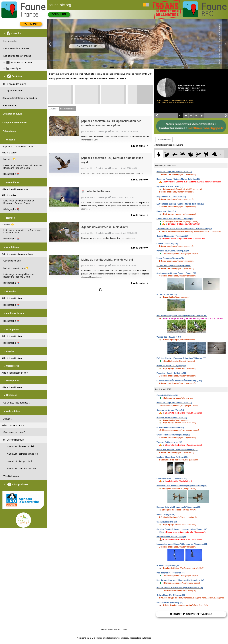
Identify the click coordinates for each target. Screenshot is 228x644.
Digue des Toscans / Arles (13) (170, 186)
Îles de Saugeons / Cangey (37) (170, 258)
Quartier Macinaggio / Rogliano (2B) (172, 236)
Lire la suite (139, 146)
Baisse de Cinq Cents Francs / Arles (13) (174, 172)
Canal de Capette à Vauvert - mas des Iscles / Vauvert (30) (182, 529)
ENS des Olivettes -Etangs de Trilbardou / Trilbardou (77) (181, 358)
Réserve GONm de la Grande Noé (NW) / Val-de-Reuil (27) (182, 486)
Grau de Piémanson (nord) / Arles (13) (173, 435)
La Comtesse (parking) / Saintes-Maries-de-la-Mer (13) (180, 204)
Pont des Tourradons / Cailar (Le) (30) (173, 251)
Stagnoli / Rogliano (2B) (167, 522)
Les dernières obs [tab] (164, 140)
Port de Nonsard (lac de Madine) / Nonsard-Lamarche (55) (182, 316)
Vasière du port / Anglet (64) (169, 337)
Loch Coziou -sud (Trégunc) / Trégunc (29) (175, 219)
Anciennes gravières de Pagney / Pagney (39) (176, 273)
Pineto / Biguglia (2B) (166, 514)
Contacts (117, 630)
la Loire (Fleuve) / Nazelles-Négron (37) (174, 266)
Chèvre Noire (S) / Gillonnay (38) (171, 595)
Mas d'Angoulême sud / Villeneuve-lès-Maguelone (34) (180, 580)
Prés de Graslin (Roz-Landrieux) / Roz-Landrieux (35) (180, 588)
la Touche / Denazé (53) (167, 294)
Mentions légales (107, 630)
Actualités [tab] (53, 109)
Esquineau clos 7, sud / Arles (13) (171, 197)
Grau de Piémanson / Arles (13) (170, 427)
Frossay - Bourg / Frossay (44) (170, 602)
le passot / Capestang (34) (168, 565)
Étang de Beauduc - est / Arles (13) (172, 418)
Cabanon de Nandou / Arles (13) (170, 410)
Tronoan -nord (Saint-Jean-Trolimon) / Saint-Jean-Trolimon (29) (184, 229)
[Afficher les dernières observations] (169, 145)
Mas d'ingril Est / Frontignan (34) (171, 573)
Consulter (59, 14)
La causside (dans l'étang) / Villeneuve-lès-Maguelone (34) (182, 544)
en (148, 5)
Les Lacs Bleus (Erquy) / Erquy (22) (172, 457)
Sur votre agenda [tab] (67, 109)
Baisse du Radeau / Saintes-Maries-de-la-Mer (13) (178, 179)
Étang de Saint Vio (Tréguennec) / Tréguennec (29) (179, 507)
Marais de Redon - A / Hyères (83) (171, 366)
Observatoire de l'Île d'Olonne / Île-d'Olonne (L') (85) (179, 381)
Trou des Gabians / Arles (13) (169, 442)
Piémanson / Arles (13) (166, 211)
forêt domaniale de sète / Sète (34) (171, 537)
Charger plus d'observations (191, 614)
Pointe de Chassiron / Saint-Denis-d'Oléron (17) (177, 450)
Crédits (124, 630)
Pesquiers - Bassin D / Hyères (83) (171, 373)
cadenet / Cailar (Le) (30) (167, 243)
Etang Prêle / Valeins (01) (167, 395)
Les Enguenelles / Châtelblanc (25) (172, 478)
